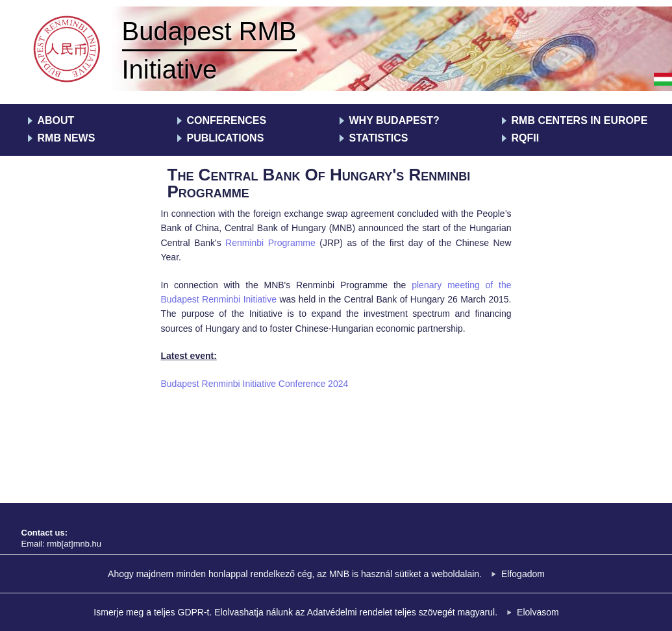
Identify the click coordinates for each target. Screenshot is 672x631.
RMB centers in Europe (580, 120)
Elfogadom (523, 574)
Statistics (379, 138)
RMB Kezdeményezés (68, 50)
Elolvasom (538, 612)
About (56, 120)
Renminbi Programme (270, 243)
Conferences (227, 120)
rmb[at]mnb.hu (74, 544)
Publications (226, 138)
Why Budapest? (394, 120)
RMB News (67, 138)
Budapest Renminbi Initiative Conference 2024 (255, 384)
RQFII (526, 138)
